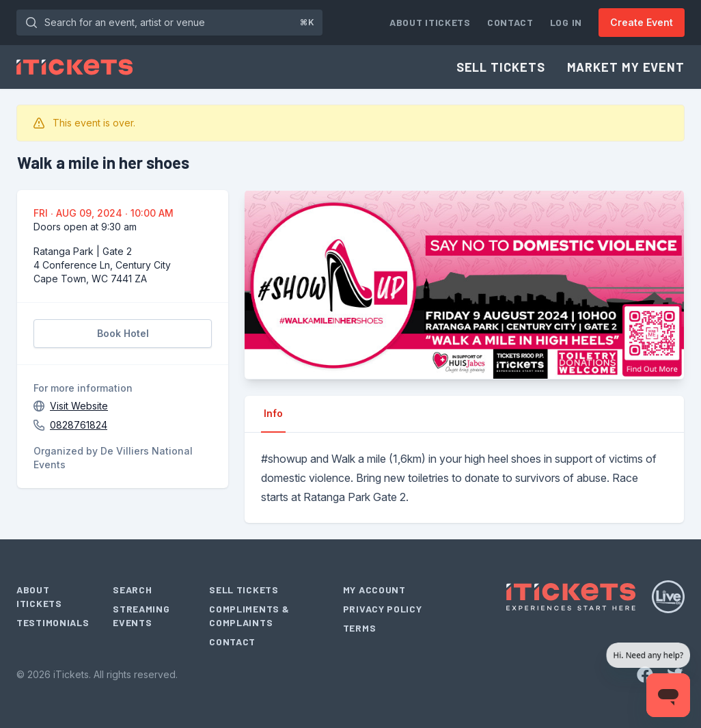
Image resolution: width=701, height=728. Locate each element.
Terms (360, 628)
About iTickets (430, 22)
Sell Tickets (501, 67)
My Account (374, 590)
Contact (510, 22)
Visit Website (79, 406)
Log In (566, 22)
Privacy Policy (383, 609)
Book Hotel (123, 333)
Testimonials (53, 622)
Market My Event (626, 67)
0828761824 (79, 425)
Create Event (642, 22)
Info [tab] (273, 413)
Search (132, 590)
